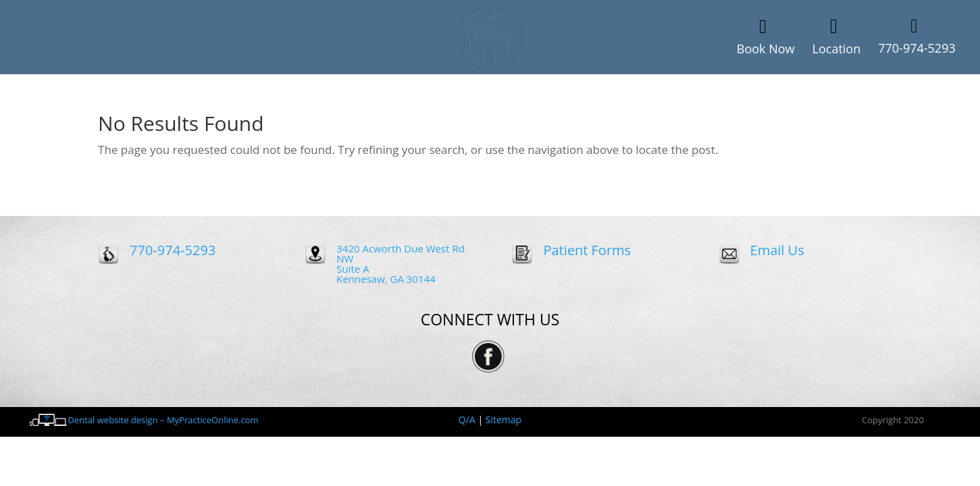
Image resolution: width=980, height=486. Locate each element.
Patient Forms (587, 250)
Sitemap (504, 420)
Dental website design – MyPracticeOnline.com (163, 420)
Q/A (467, 420)
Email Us (777, 250)
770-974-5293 (173, 250)
